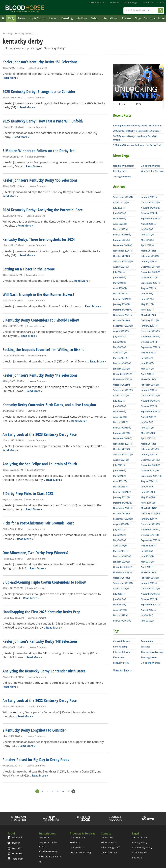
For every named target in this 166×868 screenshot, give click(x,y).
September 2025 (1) (123, 197)
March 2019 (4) (121, 615)
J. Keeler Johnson (122, 652)
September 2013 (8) (151, 540)
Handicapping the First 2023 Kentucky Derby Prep (41, 612)
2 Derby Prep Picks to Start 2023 (28, 494)
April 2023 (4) (120, 353)
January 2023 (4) (121, 369)
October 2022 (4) (121, 385)
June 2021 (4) (120, 471)
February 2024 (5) (122, 299)
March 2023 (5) (121, 358)
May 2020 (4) (120, 540)
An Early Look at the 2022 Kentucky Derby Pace (40, 701)
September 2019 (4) (123, 583)
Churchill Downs (122, 641)
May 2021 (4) (120, 476)
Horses (127, 18)
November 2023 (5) (123, 315)
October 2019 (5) (121, 578)
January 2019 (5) (149, 197)
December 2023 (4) (123, 310)
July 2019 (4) (119, 594)
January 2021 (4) (121, 497)
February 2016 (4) (150, 385)
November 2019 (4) (123, 572)
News (22, 18)
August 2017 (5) (149, 288)
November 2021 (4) (123, 444)
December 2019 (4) (123, 567)
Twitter (14, 843)
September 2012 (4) (151, 605)
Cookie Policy (139, 852)
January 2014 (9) (149, 519)
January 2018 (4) (149, 261)
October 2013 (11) (150, 535)
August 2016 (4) (149, 353)
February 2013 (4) (150, 578)
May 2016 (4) (147, 369)
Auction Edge (130, 3)
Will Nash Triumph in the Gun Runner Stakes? (38, 295)
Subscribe (150, 18)
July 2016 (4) (147, 358)
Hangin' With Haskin (124, 166)
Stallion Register (96, 3)
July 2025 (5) (119, 208)
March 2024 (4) (121, 294)
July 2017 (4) (147, 294)
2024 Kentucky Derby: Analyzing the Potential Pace (43, 210)
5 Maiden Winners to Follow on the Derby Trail (39, 151)
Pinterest (15, 853)
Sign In (161, 3)
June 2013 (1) (147, 556)
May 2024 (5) (120, 283)
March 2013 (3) (148, 572)
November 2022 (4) (123, 379)
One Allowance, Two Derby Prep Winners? (35, 553)
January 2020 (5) (121, 562)
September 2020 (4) (123, 519)
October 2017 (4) (149, 277)
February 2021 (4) (122, 492)
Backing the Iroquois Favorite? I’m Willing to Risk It (43, 350)
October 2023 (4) (121, 320)
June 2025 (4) (120, 213)
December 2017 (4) (150, 267)
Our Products (77, 847)
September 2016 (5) (151, 347)
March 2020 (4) (121, 551)
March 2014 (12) (149, 508)
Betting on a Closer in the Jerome (29, 269)
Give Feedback (109, 852)
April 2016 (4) (148, 374)
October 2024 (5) (121, 256)
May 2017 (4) (147, 304)
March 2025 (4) (121, 229)
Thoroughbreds (149, 657)
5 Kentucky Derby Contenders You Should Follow (41, 321)
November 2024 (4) (123, 251)
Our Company (78, 837)
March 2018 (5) (148, 251)
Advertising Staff (110, 847)
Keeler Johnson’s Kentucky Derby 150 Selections (40, 181)
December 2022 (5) (123, 374)
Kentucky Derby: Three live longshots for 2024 (39, 240)
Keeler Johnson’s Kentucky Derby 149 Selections (40, 376)
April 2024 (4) (120, 288)
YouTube (15, 848)
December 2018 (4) (150, 202)
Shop (115, 818)
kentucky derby (121, 663)
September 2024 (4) (123, 261)
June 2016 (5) (147, 363)
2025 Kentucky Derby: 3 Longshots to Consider (39, 92)
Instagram (15, 859)
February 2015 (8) (150, 449)
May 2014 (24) (148, 497)
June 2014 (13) (148, 492)
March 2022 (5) (121, 422)
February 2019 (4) (122, 621)
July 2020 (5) (119, 530)
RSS (139, 104)
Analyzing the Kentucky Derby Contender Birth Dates (44, 671)
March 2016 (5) (148, 379)
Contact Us (107, 837)
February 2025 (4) (122, 235)
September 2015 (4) (151, 412)
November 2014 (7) (150, 465)
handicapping (120, 647)
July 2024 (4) (119, 272)
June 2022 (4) (120, 406)
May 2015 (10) (148, 433)
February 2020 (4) (122, 556)
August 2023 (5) (121, 331)
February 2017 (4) (150, 320)
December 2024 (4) (123, 245)
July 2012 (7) (147, 615)
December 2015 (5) (150, 395)
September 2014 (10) (151, 476)
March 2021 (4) (121, 487)
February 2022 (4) (122, 428)
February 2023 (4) (122, 363)
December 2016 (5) (150, 331)
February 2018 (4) (150, 256)
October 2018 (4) (149, 213)
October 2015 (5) (149, 406)
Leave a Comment (38, 68)
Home (4, 33)
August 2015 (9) (149, 417)
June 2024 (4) (120, 277)
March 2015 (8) (148, 444)
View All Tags (121, 670)
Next (73, 791)
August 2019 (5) (121, 588)
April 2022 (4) (120, 417)
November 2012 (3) (150, 594)
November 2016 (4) (150, 336)
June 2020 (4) (120, 535)
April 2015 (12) (148, 438)
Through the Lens (122, 176)
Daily (11, 18)
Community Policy (142, 847)
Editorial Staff (109, 842)
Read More (9, 78)
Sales (94, 18)
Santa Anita (147, 641)
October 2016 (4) (149, 342)
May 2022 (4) (120, 412)
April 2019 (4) (120, 610)
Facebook (15, 837)
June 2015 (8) (147, 428)
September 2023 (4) (123, 326)
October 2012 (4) (149, 599)
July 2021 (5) (119, 465)
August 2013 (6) (149, 546)
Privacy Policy (140, 842)
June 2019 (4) (120, 599)
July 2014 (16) (147, 487)
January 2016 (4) (149, 390)
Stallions (82, 18)
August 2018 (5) (149, 224)
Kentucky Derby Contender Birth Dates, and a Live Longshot (49, 405)
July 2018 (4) (147, 229)
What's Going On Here (152, 171)
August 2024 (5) (121, 267)
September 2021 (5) (123, 454)
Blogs (138, 18)
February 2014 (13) (150, 513)
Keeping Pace (120, 171)
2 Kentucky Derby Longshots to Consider (34, 731)
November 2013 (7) (150, 530)
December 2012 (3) (150, 588)
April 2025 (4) (120, 224)
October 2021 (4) (121, 449)
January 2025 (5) (121, 240)
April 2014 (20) (148, 503)
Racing (53, 18)
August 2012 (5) (149, 610)
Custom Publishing (80, 852)
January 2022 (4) (121, 433)
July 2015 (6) (147, 422)
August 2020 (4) (121, 524)
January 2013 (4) (149, 583)
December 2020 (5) (123, 503)
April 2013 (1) (148, 567)
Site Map (137, 858)
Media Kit (75, 842)
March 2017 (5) (148, 315)
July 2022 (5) (119, 401)
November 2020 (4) (123, 508)
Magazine (44, 837)
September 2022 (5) (123, 390)
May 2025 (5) (120, 219)
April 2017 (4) (148, 310)
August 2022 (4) (121, 395)
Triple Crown (37, 18)
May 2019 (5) (120, 605)
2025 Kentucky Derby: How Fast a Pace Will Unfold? (43, 121)
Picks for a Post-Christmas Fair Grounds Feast (38, 523)
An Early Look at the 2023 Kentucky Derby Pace (40, 435)
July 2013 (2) (147, 551)
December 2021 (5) (123, 438)
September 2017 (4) (151, 283)
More (161, 18)
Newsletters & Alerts (50, 857)
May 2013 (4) (147, 562)
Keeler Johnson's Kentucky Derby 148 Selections (40, 642)
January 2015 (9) (149, 454)
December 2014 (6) (150, 460)
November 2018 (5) (150, 208)
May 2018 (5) (147, 240)
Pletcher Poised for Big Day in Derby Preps (36, 760)
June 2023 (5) (120, 342)
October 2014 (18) (150, 471)
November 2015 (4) (150, 401)
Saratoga (146, 647)
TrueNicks (114, 3)
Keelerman (119, 657)
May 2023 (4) (120, 347)
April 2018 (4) (148, 245)
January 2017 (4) (149, 326)
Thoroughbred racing (152, 652)
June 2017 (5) (147, 299)
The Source (147, 3)
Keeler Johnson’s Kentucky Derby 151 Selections (40, 62)
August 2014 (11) (149, 481)
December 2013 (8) (150, 524)
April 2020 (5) (120, 546)
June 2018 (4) (147, 235)
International (110, 18)
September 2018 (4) (151, 219)
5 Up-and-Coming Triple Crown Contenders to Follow (44, 583)
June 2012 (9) (147, 621)
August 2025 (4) (121, 202)
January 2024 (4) (121, 304)
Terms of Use (140, 837)
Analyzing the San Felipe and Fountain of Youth (40, 464)
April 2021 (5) (120, 481)
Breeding (67, 18)
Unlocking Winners (24, 34)
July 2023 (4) (119, 336)
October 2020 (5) (121, 513)
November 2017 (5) (150, 272)
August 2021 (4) (121, 460)
